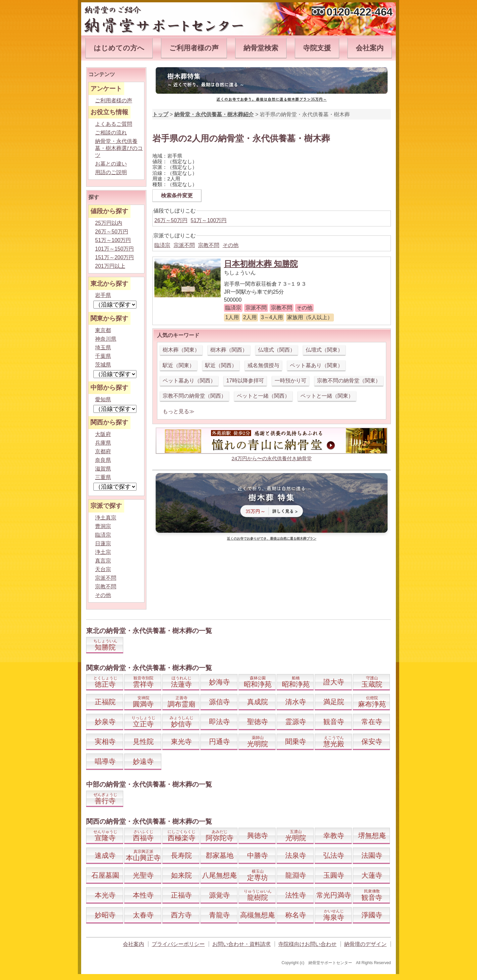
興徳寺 (258, 835)
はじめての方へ (119, 48)
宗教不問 (209, 245)
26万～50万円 (171, 220)
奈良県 (103, 460)
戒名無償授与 (263, 365)
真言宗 (103, 561)
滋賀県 (103, 469)
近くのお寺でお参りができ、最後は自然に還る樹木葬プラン (272, 539)
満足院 (334, 702)
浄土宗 (103, 552)
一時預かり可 (291, 381)
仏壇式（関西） (277, 350)
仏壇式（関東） (324, 350)
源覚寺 (219, 895)
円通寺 (219, 741)
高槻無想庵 (258, 915)
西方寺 (181, 915)
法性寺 (296, 895)
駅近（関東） (179, 365)
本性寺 (143, 895)
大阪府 (103, 434)
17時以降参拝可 (245, 381)
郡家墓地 (220, 855)
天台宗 (103, 569)
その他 (231, 245)
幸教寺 (334, 835)
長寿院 (181, 855)
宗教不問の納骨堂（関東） (349, 381)
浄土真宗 (106, 518)
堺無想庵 (372, 835)
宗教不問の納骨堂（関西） (194, 396)
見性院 (143, 741)
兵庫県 (103, 443)
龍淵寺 (296, 875)
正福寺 (181, 895)
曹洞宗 (103, 526)
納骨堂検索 (261, 48)
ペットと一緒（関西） (263, 396)
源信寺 (219, 702)
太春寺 (143, 915)
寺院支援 (317, 48)
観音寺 (334, 722)
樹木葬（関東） (181, 350)
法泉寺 (296, 855)
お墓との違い (111, 164)
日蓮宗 (103, 543)
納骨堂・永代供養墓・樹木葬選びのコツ (119, 148)
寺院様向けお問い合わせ (307, 944)
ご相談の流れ (111, 133)
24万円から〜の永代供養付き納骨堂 (272, 458)
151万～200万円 (114, 257)
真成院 (258, 702)
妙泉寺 (105, 722)
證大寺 (334, 682)
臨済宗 (162, 245)
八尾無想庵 (219, 875)
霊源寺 (296, 722)
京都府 (103, 451)
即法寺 (219, 722)
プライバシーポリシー (178, 944)
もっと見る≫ (179, 411)
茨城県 (103, 365)
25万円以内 (109, 223)
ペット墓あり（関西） (189, 381)
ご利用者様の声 (194, 48)
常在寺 (372, 722)
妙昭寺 (105, 915)
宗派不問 (184, 245)
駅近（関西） (221, 365)
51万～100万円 (209, 220)
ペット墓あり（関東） (316, 365)
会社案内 (370, 48)
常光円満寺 (334, 895)
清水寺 (296, 702)
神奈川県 (106, 339)
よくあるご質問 (114, 124)
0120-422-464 (360, 12)
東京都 (103, 330)
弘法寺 (334, 855)
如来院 (181, 875)
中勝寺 (258, 855)
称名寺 (296, 915)
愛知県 (103, 399)
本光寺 (105, 895)
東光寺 (181, 741)
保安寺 (372, 741)
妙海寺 (219, 682)
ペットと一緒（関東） (327, 396)
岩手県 (103, 295)
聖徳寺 (258, 722)
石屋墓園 (105, 875)
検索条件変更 (177, 196)
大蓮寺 (372, 875)
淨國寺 (372, 915)
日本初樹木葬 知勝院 (261, 264)
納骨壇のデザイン (365, 944)
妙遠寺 (143, 761)
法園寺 (372, 855)
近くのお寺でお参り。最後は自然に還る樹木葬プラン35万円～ (272, 99)
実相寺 (105, 741)
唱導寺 (105, 761)
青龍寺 (219, 915)
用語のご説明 (111, 172)
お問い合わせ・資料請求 (241, 944)
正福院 (105, 702)
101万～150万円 (114, 249)
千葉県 (103, 356)
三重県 (103, 477)
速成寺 (105, 855)
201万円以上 (110, 266)
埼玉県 (103, 347)
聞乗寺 (296, 741)
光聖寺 (143, 875)
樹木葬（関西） (229, 350)
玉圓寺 (334, 875)
